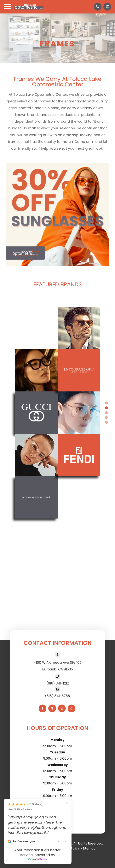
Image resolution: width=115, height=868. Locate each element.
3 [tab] (106, 413)
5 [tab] (106, 422)
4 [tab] (106, 417)
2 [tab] (106, 408)
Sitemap (89, 848)
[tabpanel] (58, 413)
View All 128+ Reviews (20, 809)
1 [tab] (106, 403)
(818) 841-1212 (58, 683)
